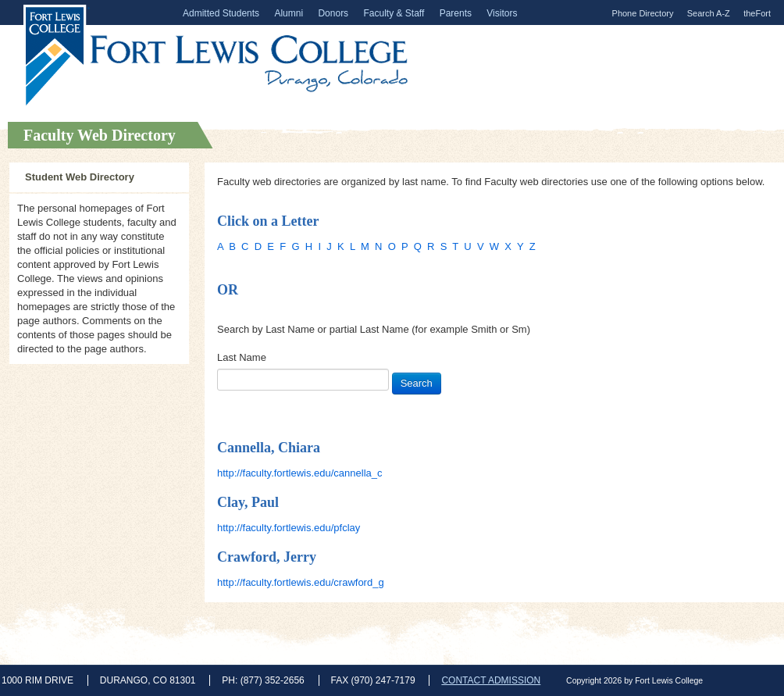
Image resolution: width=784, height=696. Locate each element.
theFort (757, 13)
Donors (333, 13)
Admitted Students (221, 13)
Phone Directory (643, 13)
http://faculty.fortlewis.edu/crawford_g (301, 582)
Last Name (242, 357)
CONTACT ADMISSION (491, 680)
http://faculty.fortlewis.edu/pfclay (289, 528)
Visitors (502, 13)
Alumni (289, 13)
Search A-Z (709, 13)
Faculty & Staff (394, 13)
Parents (456, 13)
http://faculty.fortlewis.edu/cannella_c (300, 473)
